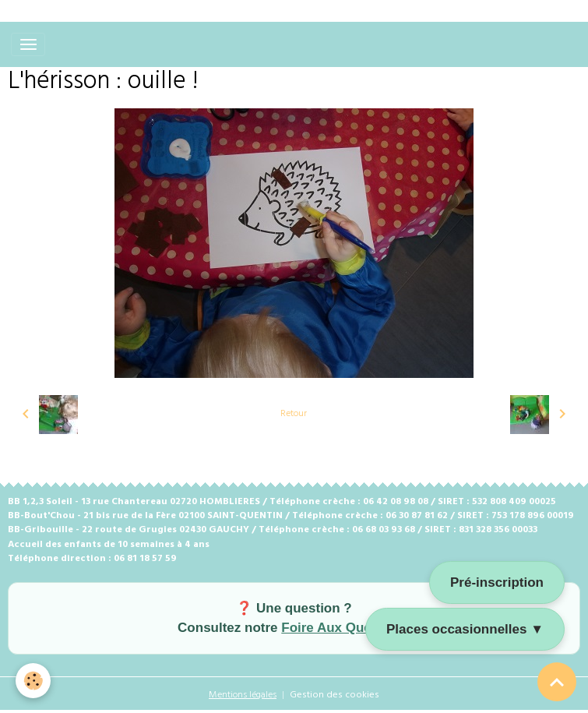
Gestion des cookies (334, 695)
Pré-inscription (497, 582)
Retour (294, 414)
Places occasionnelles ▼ (465, 629)
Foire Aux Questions (346, 628)
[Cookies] (33, 681)
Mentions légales (243, 695)
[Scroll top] (557, 682)
